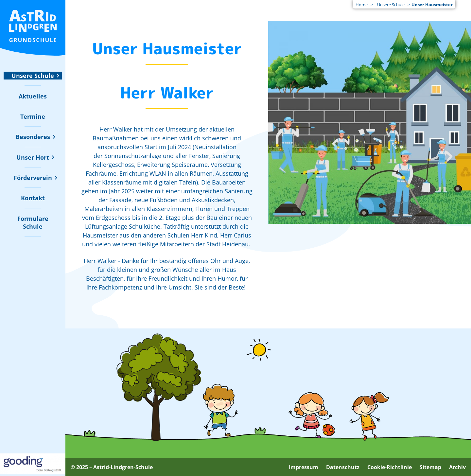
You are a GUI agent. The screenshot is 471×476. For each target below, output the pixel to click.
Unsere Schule (391, 5)
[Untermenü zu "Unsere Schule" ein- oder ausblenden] (33, 76)
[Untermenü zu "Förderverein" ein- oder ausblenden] (33, 178)
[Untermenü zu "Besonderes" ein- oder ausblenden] (33, 137)
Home (362, 5)
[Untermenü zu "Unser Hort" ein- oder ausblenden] (33, 157)
